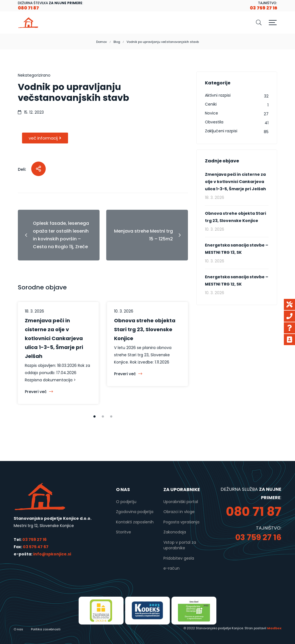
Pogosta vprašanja (181, 522)
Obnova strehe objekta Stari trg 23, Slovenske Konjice (145, 329)
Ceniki (211, 104)
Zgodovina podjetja (135, 512)
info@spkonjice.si (52, 554)
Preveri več (39, 392)
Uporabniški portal (181, 502)
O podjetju (126, 502)
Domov (101, 42)
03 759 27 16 (34, 540)
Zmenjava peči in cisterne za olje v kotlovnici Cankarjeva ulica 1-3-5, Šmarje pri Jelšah (54, 338)
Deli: (22, 169)
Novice (211, 113)
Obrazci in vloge (179, 512)
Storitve (124, 532)
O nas (18, 629)
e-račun (171, 568)
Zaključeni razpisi (221, 131)
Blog (117, 42)
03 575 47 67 (36, 547)
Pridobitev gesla (179, 558)
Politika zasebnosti (46, 629)
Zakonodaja (175, 532)
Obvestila (214, 122)
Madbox (274, 628)
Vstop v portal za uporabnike (180, 545)
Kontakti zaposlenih (135, 522)
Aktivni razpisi (218, 95)
